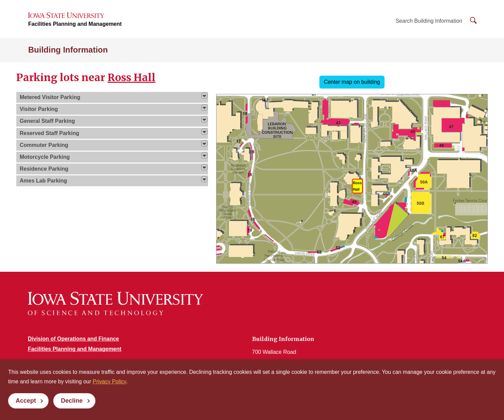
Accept (26, 401)
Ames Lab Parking (43, 181)
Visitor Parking (39, 109)
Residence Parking (44, 169)
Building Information (68, 50)
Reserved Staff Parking (49, 133)
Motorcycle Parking (45, 157)
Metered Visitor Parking (50, 97)
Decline (72, 401)
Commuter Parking (44, 145)
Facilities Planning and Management (75, 24)
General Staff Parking (47, 121)
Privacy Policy (109, 381)
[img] (204, 96)
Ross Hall (132, 77)
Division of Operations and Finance (73, 339)
